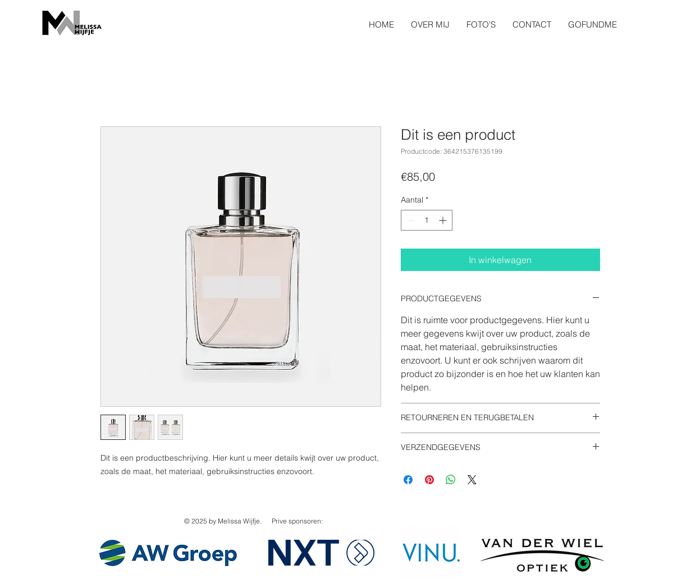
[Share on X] (472, 480)
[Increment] (444, 220)
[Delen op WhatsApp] (451, 480)
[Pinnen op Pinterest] (429, 480)
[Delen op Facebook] (408, 480)
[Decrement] (410, 220)
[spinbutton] (427, 220)
